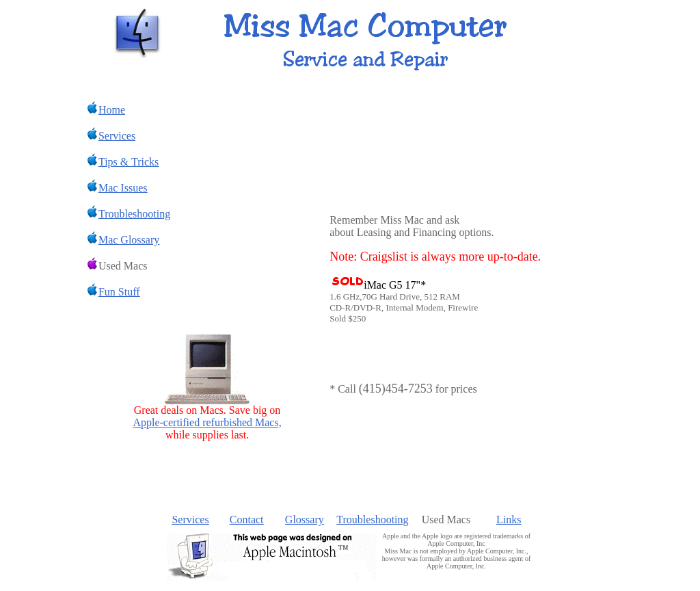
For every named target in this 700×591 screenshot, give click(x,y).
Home (106, 110)
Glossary (305, 520)
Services (190, 520)
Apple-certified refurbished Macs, (207, 422)
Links (509, 520)
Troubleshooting (372, 520)
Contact (247, 520)
